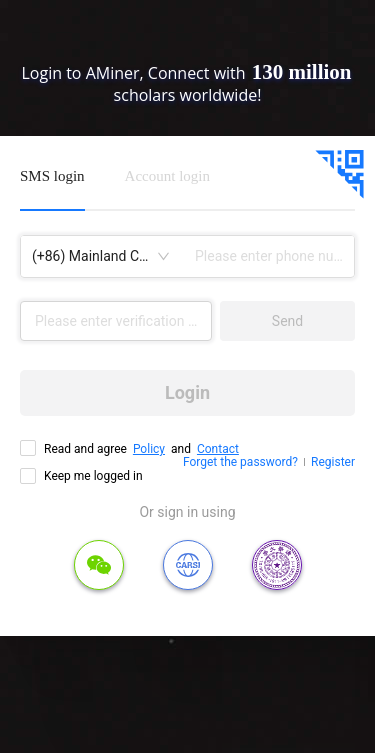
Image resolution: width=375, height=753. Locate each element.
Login (187, 392)
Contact (218, 449)
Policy (149, 449)
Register (333, 462)
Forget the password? (240, 462)
